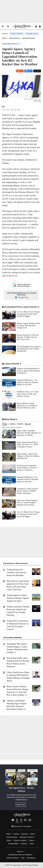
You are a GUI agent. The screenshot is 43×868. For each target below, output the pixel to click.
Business (25, 834)
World (33, 834)
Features (24, 844)
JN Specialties (13, 844)
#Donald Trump (32, 34)
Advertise (31, 858)
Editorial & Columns (27, 837)
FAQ (23, 858)
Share (30, 71)
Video (32, 844)
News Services (12, 837)
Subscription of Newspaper (21, 826)
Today (5, 424)
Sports (9, 840)
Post (21, 71)
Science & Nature (20, 840)
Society (16, 834)
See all (28, 424)
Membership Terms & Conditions (20, 855)
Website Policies (13, 858)
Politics (8, 834)
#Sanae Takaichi (17, 34)
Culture (31, 840)
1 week (12, 424)
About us (20, 851)
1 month (20, 424)
